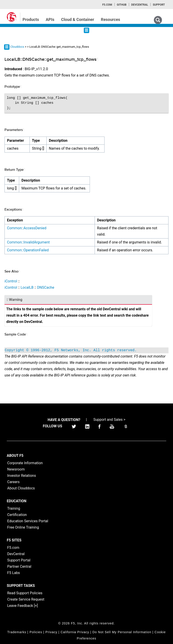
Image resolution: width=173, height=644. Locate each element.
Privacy (51, 632)
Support (159, 5)
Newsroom (16, 469)
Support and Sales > (109, 420)
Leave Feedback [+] (23, 606)
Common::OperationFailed (28, 250)
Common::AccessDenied (27, 228)
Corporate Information (25, 463)
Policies (36, 632)
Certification (17, 515)
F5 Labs (14, 573)
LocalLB (27, 287)
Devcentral (140, 5)
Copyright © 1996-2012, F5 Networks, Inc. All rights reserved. (71, 350)
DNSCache (46, 287)
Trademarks (17, 632)
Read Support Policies (25, 593)
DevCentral (16, 554)
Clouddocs (17, 47)
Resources (111, 19)
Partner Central (19, 566)
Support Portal (19, 560)
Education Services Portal (28, 521)
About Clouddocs (21, 488)
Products (31, 19)
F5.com (107, 5)
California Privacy (75, 632)
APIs (50, 19)
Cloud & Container (78, 19)
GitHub (122, 5)
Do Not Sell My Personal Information (122, 632)
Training (14, 508)
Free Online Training (23, 527)
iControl (11, 281)
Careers (13, 482)
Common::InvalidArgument (28, 242)
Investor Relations (22, 476)
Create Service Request (26, 599)
